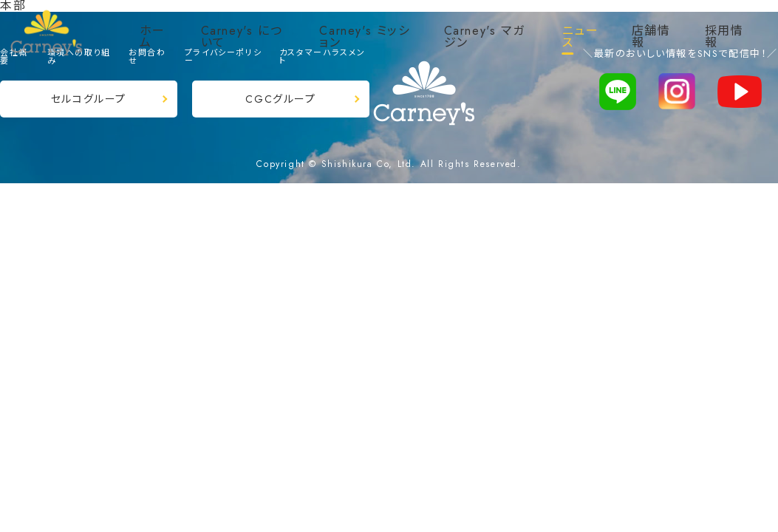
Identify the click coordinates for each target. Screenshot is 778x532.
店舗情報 (651, 37)
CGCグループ (280, 99)
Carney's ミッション (365, 37)
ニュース (581, 37)
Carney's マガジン (485, 37)
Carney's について (242, 37)
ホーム (153, 37)
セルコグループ (89, 99)
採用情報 (724, 37)
